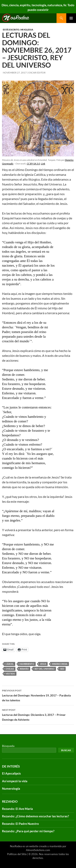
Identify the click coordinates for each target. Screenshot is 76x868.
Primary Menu (71, 18)
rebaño (24, 669)
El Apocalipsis (11, 773)
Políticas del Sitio (17, 854)
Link (43, 164)
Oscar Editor (37, 73)
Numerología (11, 788)
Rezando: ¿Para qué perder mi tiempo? (28, 831)
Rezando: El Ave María (17, 809)
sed (62, 669)
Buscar (66, 750)
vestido (10, 674)
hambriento (27, 664)
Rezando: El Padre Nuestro (20, 824)
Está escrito (11, 30)
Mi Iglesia (27, 30)
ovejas (10, 669)
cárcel (10, 664)
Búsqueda (8, 746)
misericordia (60, 664)
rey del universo (44, 669)
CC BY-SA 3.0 (33, 164)
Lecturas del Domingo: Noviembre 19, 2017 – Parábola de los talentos (38, 695)
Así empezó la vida (15, 781)
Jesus (43, 664)
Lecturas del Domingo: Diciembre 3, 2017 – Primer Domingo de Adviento (38, 714)
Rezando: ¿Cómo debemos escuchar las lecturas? (35, 816)
